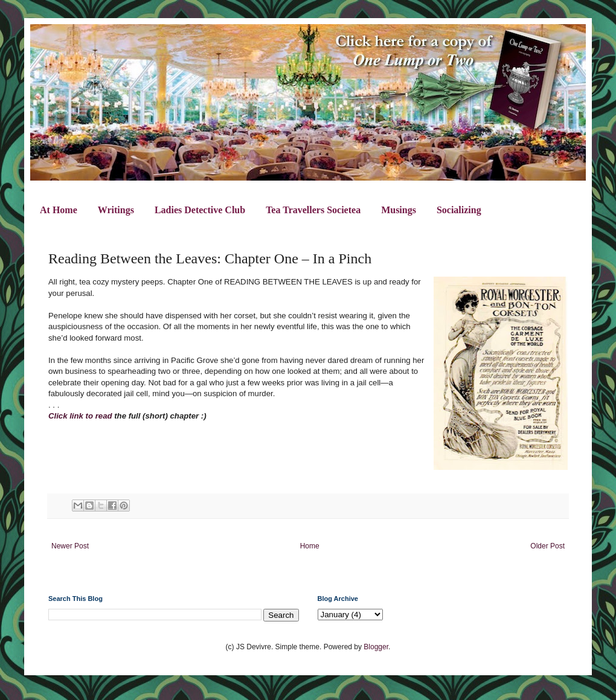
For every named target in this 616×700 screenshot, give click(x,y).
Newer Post (70, 546)
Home (310, 546)
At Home (59, 210)
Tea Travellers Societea (313, 210)
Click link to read (80, 416)
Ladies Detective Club (200, 210)
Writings (116, 210)
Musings (399, 210)
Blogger (376, 647)
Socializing (459, 210)
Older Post (547, 546)
